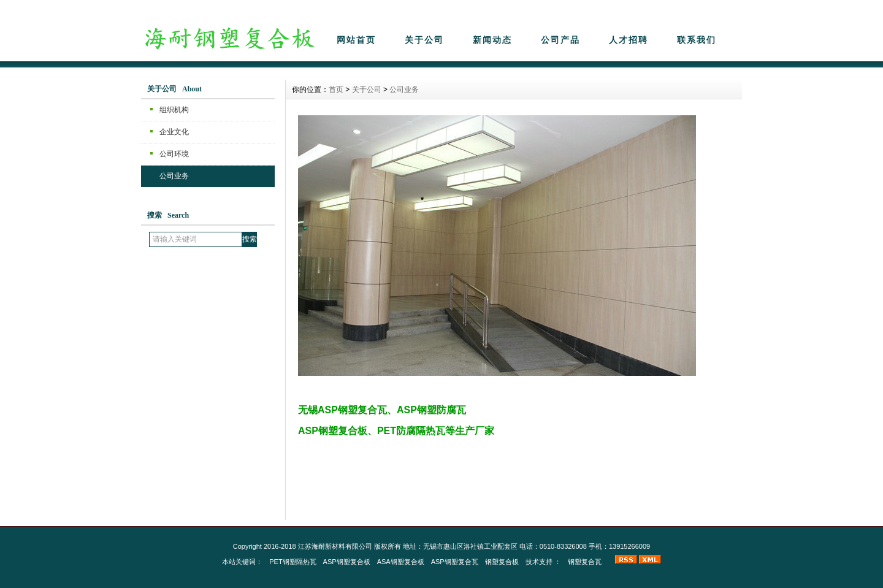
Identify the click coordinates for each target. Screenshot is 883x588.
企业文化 (174, 132)
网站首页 (356, 40)
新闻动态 (492, 40)
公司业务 (174, 176)
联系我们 (697, 40)
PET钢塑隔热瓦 (292, 562)
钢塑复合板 (502, 562)
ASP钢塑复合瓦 (455, 562)
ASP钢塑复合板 (347, 562)
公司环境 (174, 154)
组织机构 (174, 110)
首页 (336, 90)
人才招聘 (629, 40)
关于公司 (424, 40)
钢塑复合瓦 (585, 562)
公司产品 (560, 40)
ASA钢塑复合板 (401, 562)
